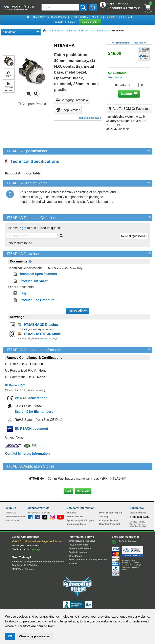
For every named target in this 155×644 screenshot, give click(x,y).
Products (59, 22)
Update (126, 94)
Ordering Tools (90, 22)
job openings (34, 532)
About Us (97, 17)
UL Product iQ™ (15, 385)
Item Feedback (77, 311)
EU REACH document (31, 429)
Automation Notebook (80, 531)
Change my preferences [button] (34, 636)
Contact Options (138, 496)
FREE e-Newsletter (78, 528)
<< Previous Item (120, 43)
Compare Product (32, 104)
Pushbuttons (101, 31)
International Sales (76, 507)
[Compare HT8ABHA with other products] (19, 104)
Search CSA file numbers (34, 412)
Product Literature (78, 535)
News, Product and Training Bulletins (88, 543)
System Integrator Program (80, 503)
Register (123, 4)
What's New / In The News (82, 524)
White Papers (76, 539)
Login (111, 4)
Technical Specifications (32, 161)
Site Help (104, 500)
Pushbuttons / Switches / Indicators (70, 31)
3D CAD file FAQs (49, 339)
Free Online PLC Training (25, 548)
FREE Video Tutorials (23, 552)
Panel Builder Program (111, 496)
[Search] (61, 7)
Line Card (127, 17)
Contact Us (111, 17)
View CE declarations (31, 398)
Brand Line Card (75, 500)
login (22, 228)
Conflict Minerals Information (27, 454)
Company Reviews (109, 503)
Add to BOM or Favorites (129, 109)
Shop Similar (68, 110)
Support (72, 22)
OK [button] (10, 636)
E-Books (73, 547)
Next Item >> (140, 43)
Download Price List (110, 507)
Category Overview (72, 100)
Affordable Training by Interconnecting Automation (38, 544)
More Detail (115, 77)
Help (79, 268)
